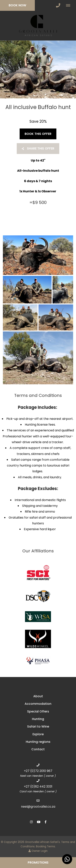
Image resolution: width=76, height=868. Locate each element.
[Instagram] (31, 822)
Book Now (17, 5)
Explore (38, 734)
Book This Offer (38, 134)
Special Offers (38, 711)
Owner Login (38, 851)
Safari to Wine (38, 726)
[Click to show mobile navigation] (70, 5)
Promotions (38, 863)
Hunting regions (38, 742)
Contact (38, 749)
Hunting (38, 719)
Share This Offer (38, 148)
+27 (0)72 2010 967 (38, 771)
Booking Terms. (46, 846)
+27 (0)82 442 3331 (38, 786)
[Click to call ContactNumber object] (58, 5)
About (38, 696)
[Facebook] (46, 822)
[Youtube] (38, 822)
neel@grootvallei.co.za (38, 807)
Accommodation (38, 704)
